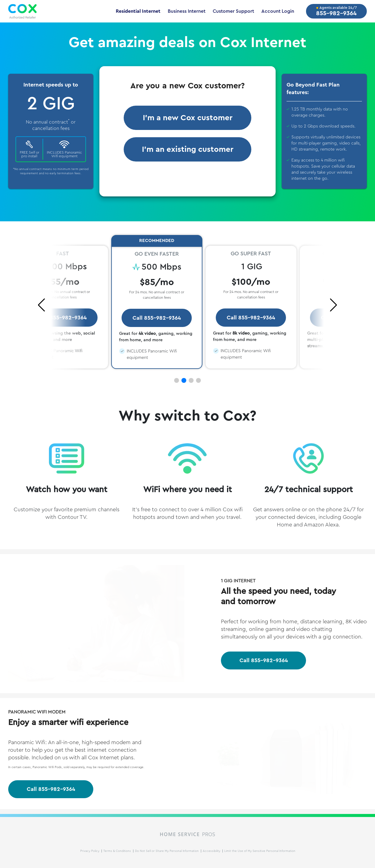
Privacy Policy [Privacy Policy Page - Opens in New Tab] (90, 851)
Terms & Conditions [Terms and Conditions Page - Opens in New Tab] (118, 851)
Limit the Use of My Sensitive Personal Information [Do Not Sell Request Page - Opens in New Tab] (260, 851)
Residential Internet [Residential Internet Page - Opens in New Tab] (138, 11)
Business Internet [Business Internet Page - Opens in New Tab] (187, 11)
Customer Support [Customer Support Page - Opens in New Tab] (233, 11)
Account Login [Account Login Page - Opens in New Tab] (278, 11)
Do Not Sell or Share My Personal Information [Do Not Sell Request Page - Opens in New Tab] (167, 851)
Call (264, 660)
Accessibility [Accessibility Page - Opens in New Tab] (212, 851)
